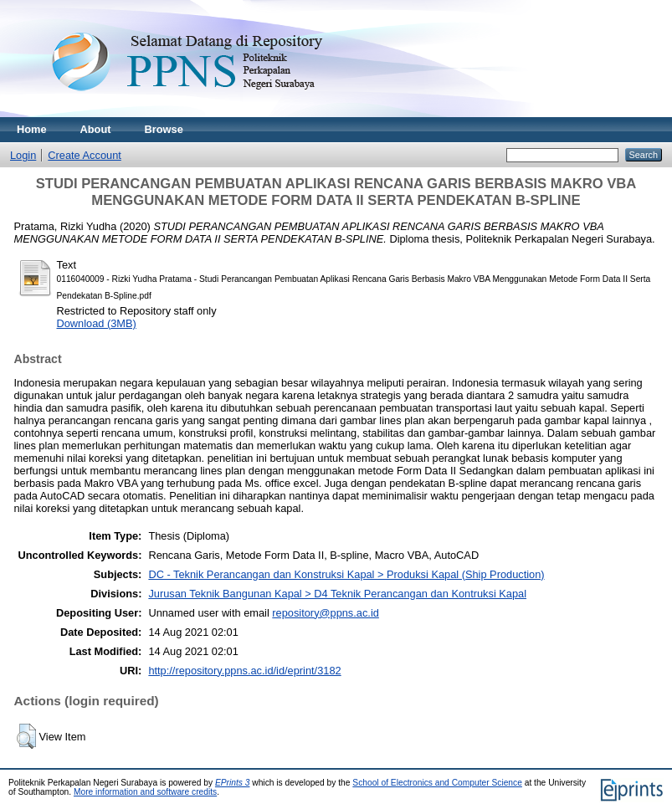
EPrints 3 (233, 783)
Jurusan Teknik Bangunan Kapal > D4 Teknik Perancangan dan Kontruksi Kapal (337, 594)
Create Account (85, 155)
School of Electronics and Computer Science (437, 783)
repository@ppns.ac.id (326, 613)
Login (23, 155)
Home (32, 129)
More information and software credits (145, 792)
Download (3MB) (97, 323)
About (96, 129)
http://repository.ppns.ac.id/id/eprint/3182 (244, 671)
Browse (164, 129)
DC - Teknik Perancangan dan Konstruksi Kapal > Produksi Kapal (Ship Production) (346, 574)
